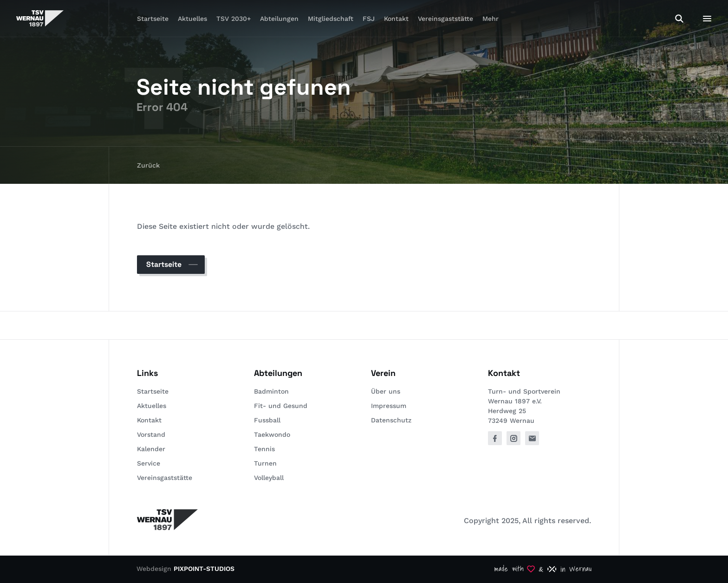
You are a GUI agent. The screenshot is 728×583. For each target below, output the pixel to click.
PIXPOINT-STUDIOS (204, 569)
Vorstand (151, 434)
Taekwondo (272, 434)
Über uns (386, 391)
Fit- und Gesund (281, 406)
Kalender (151, 449)
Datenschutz (391, 420)
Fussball (267, 420)
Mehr (491, 19)
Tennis (264, 449)
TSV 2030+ (234, 19)
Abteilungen (279, 19)
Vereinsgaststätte (445, 19)
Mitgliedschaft (331, 19)
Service (149, 463)
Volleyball (269, 478)
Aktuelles (192, 19)
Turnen (265, 463)
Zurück (148, 165)
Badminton (271, 391)
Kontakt (396, 19)
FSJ (369, 19)
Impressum (389, 406)
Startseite (153, 19)
